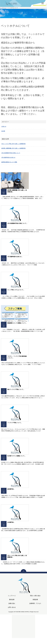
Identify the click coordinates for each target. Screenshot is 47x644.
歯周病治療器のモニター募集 (9, 162)
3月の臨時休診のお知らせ (8, 157)
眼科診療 (12, 600)
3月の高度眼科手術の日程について (11, 153)
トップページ (3, 8)
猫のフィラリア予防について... (16, 389)
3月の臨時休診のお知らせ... (15, 257)
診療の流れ (12, 603)
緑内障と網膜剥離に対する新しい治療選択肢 (13, 148)
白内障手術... (11, 522)
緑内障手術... (11, 489)
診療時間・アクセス (35, 603)
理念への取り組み (35, 596)
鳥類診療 (35, 600)
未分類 (3, 131)
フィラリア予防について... (15, 423)
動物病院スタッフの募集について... (17, 323)
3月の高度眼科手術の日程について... (17, 223)
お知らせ (4, 126)
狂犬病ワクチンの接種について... (16, 456)
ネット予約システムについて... (16, 290)
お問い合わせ (12, 607)
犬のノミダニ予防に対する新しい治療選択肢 (13, 144)
